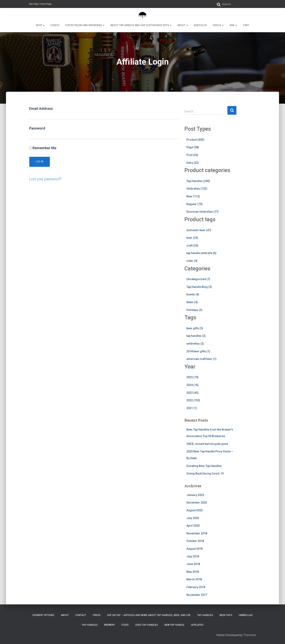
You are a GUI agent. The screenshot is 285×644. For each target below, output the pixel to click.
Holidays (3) (194, 310)
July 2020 (193, 518)
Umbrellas (246, 615)
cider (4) (192, 261)
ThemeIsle (250, 635)
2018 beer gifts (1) (198, 351)
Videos (218, 25)
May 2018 (193, 572)
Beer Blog (200, 25)
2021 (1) (192, 408)
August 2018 (194, 549)
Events (55, 25)
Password (37, 128)
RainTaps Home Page (40, 4)
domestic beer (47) (199, 230)
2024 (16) (192, 385)
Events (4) (193, 294)
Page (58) (193, 147)
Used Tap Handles (147, 625)
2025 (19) (192, 377)
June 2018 (193, 564)
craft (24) (192, 246)
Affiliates (197, 625)
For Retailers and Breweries (85, 25)
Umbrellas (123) (197, 189)
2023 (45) (192, 393)
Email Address (41, 109)
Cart (246, 25)
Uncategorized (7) (198, 279)
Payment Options (43, 615)
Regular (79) (194, 204)
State (125, 625)
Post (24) (192, 155)
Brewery (110, 625)
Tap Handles (205, 615)
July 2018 (193, 556)
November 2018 (197, 533)
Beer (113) (193, 196)
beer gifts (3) (195, 328)
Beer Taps (226, 615)
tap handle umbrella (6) (201, 253)
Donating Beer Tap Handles (204, 466)
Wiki (233, 25)
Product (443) (195, 140)
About (183, 25)
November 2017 (197, 595)
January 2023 (195, 495)
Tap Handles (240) (198, 181)
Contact (81, 615)
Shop (40, 25)
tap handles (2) (196, 336)
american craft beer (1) (201, 359)
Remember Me (43, 148)
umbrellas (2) (195, 344)
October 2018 (195, 541)
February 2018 (196, 587)
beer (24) (192, 238)
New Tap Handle (174, 625)
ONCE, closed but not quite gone (207, 444)
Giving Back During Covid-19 (205, 474)
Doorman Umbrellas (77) (203, 212)
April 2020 (193, 526)
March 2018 (194, 579)
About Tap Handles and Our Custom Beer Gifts (141, 25)
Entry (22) (193, 163)
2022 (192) (193, 400)
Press (97, 615)
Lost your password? (45, 179)
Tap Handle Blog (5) (199, 287)
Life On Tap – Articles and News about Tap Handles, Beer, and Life (149, 615)
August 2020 (194, 510)
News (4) (192, 302)
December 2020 (197, 503)
